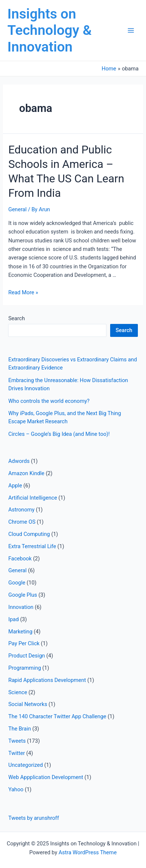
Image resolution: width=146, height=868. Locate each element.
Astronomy (21, 510)
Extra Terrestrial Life (32, 546)
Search (16, 318)
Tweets (17, 741)
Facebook (20, 559)
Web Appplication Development (46, 777)
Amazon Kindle (26, 473)
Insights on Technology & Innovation (50, 30)
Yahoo (16, 789)
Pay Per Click (24, 643)
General (17, 209)
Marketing (20, 632)
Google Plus (23, 595)
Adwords (19, 461)
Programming (24, 668)
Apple (15, 486)
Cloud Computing (29, 534)
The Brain (19, 729)
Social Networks (28, 704)
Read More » (23, 292)
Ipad (13, 619)
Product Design (26, 656)
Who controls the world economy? (49, 401)
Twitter (16, 753)
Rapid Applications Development (47, 680)
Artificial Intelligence (33, 498)
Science (18, 692)
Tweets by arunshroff (33, 818)
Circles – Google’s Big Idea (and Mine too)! (59, 434)
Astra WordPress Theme (87, 852)
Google (17, 583)
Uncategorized (26, 765)
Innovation (21, 607)
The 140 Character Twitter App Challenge (57, 716)
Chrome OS (22, 522)
